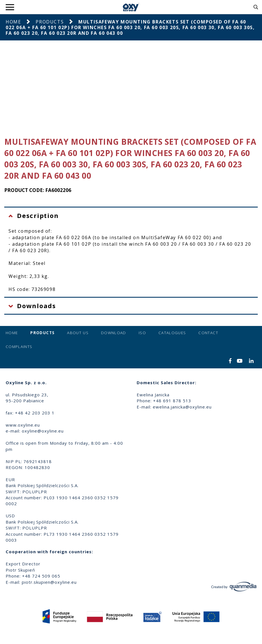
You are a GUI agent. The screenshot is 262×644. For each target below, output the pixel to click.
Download (114, 333)
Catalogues (172, 333)
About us (78, 333)
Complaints (19, 347)
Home (13, 22)
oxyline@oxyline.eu (43, 431)
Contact (208, 333)
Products (50, 22)
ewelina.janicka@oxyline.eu (182, 407)
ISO (142, 333)
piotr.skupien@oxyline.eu (49, 582)
